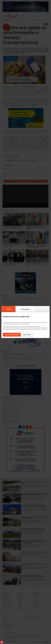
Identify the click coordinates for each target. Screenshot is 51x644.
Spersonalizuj (27, 335)
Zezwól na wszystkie (13, 335)
